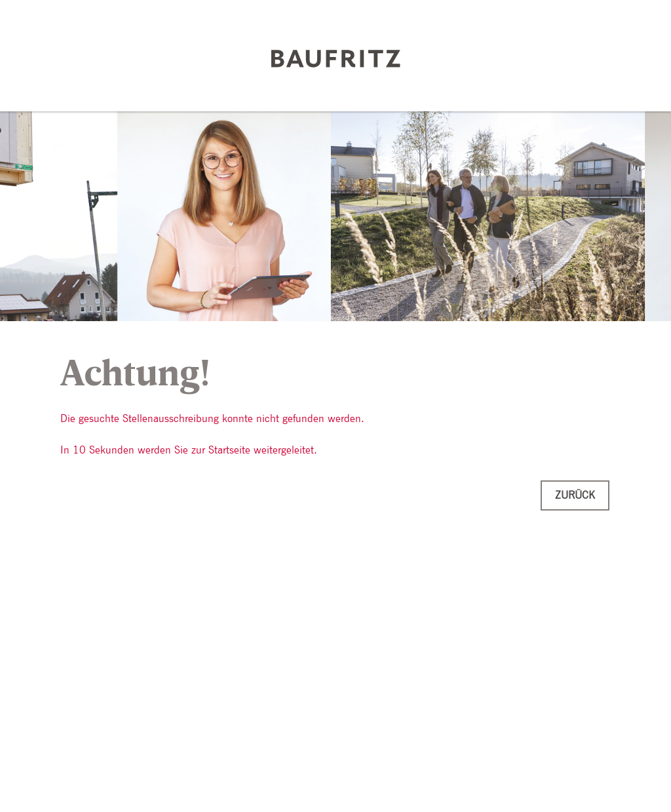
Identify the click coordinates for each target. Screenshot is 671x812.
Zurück (575, 495)
